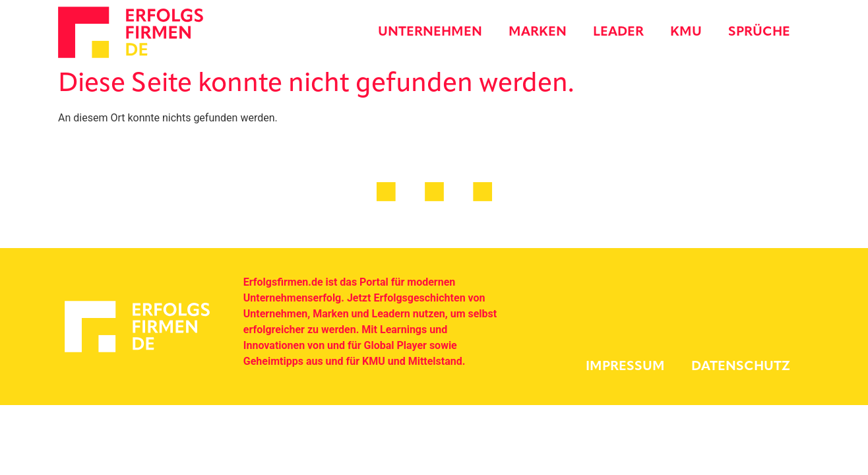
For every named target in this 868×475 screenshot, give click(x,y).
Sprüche (759, 32)
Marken (538, 32)
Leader (618, 32)
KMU (686, 32)
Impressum (625, 367)
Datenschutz (741, 367)
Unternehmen (430, 32)
